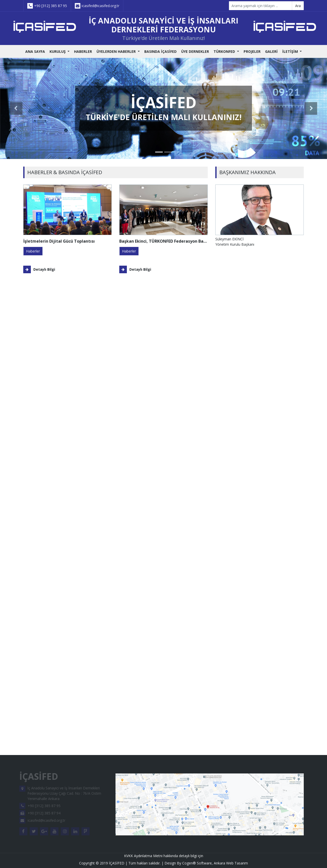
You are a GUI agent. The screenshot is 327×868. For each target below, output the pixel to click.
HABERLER (83, 51)
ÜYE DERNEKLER (195, 51)
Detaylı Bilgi (39, 269)
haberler (33, 251)
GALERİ (271, 51)
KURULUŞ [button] (58, 51)
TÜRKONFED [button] (225, 51)
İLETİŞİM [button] (291, 51)
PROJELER (252, 51)
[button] (16, 108)
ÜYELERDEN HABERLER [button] (117, 51)
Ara (298, 6)
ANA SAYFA (35, 51)
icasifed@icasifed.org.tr (97, 6)
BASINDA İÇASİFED (160, 51)
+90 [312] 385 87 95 (47, 6)
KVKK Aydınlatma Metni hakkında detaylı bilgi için (164, 856)
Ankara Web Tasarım (231, 863)
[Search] (261, 6)
